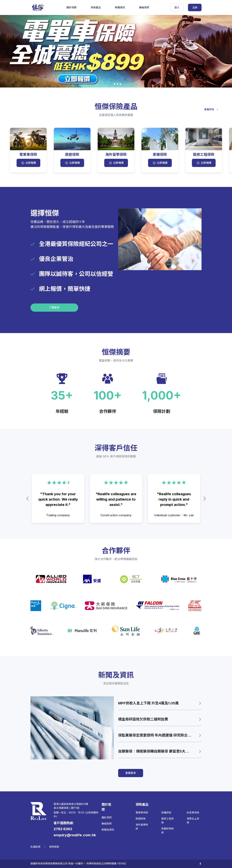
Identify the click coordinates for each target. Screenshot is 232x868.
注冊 (195, 7)
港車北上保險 (193, 821)
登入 (177, 7)
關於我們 (107, 817)
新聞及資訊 (108, 830)
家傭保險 (166, 812)
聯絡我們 (144, 7)
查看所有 (212, 109)
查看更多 (131, 773)
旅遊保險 (141, 819)
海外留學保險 (142, 827)
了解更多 (54, 307)
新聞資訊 (120, 7)
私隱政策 (35, 847)
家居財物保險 (167, 830)
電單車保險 (142, 812)
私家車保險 (193, 812)
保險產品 (96, 7)
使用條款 (54, 847)
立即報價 (28, 163)
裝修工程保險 (167, 821)
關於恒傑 (71, 7)
